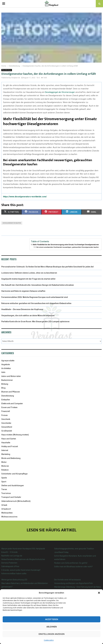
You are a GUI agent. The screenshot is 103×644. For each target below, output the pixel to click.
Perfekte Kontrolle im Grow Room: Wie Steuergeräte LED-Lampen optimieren (35, 322)
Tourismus (6, 493)
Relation (5, 470)
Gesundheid (7, 427)
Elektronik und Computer (12, 404)
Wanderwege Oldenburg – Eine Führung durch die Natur (78, 587)
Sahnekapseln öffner (10, 566)
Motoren (5, 466)
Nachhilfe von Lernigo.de (12, 556)
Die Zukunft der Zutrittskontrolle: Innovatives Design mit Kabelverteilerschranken (38, 285)
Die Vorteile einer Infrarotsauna (67, 580)
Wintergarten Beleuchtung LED (14, 580)
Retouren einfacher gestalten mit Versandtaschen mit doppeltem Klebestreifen (36, 303)
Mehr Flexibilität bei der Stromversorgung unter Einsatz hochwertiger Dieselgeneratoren (66, 245)
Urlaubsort (6, 509)
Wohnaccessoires (9, 517)
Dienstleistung (7, 70)
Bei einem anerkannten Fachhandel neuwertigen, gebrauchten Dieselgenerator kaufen (68, 247)
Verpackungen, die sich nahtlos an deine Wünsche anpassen (28, 316)
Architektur (6, 368)
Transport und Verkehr (11, 497)
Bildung (5, 384)
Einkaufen (6, 400)
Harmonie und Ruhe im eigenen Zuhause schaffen (23, 291)
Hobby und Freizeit (10, 446)
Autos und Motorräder (11, 376)
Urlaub (4, 505)
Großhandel (7, 431)
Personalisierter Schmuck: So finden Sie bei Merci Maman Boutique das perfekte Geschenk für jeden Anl (47, 267)
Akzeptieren (52, 619)
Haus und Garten (9, 439)
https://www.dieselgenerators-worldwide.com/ (25, 197)
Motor (4, 462)
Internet (5, 450)
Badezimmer (7, 380)
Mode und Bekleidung (11, 458)
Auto (3, 372)
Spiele (4, 478)
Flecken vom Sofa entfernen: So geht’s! (71, 563)
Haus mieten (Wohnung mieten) (15, 435)
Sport (4, 482)
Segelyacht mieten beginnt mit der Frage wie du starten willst (28, 279)
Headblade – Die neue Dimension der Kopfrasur (22, 309)
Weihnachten (7, 513)
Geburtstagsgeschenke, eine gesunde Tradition (74, 549)
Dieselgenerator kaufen (12, 223)
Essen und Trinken (9, 407)
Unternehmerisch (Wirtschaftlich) (16, 501)
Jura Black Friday (61, 552)
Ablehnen (52, 627)
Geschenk (6, 419)
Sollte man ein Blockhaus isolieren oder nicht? (73, 567)
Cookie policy (49, 640)
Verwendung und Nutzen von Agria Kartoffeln (73, 583)
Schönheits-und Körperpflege (14, 474)
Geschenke (6, 423)
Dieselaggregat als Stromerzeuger (60, 92)
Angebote (6, 364)
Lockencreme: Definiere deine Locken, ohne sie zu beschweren (29, 273)
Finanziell (6, 411)
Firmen (4, 415)
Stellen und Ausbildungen (13, 486)
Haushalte (6, 443)
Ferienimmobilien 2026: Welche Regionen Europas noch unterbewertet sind (35, 297)
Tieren (4, 489)
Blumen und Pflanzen (11, 392)
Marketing (6, 454)
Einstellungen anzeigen (52, 634)
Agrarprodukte (8, 361)
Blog (3, 388)
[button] (99, 593)
